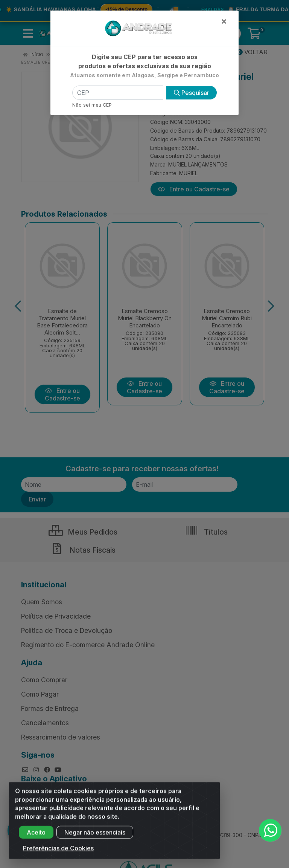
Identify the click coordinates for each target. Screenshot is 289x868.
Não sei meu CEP (92, 105)
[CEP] (118, 93)
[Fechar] (224, 21)
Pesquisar (192, 93)
